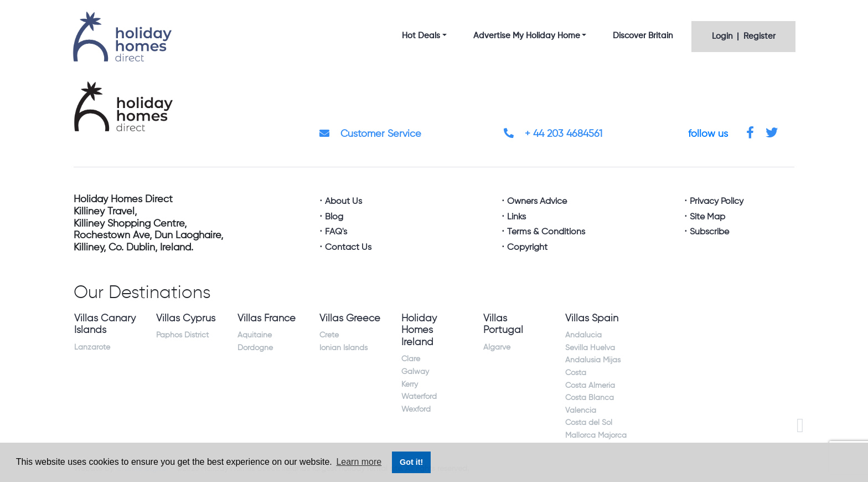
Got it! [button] (411, 462)
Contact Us (348, 248)
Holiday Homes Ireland (419, 330)
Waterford (419, 397)
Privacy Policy (717, 202)
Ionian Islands (343, 348)
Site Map (707, 217)
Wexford (416, 409)
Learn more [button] (359, 462)
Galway (415, 372)
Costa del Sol (589, 423)
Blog (334, 217)
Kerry (410, 384)
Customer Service (370, 134)
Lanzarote (92, 347)
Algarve (497, 347)
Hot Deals (421, 36)
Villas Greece (350, 319)
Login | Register (744, 36)
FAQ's (336, 232)
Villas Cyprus (186, 319)
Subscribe (709, 232)
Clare (411, 359)
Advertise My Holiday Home (527, 36)
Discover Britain (643, 36)
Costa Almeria (590, 386)
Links (516, 217)
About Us (343, 202)
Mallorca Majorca (596, 435)
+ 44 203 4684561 (553, 134)
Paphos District (182, 335)
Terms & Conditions (546, 232)
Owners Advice (537, 202)
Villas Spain (592, 319)
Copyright (527, 248)
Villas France (267, 319)
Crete (329, 335)
